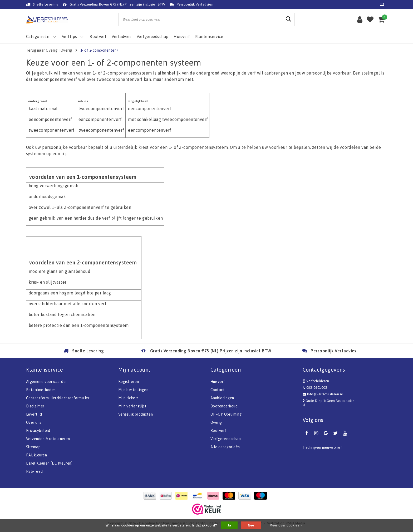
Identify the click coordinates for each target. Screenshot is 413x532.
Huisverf (218, 382)
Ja (229, 525)
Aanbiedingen (222, 398)
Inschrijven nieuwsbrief (322, 447)
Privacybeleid (38, 431)
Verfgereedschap (226, 439)
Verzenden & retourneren (48, 439)
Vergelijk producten (136, 414)
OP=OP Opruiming (226, 414)
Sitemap (33, 447)
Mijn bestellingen (133, 390)
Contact (218, 390)
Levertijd (34, 414)
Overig (66, 50)
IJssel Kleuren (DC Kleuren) (49, 463)
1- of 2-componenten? (99, 50)
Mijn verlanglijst (132, 406)
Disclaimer (35, 406)
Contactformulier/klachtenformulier (58, 398)
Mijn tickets (129, 398)
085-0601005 (315, 388)
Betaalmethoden (41, 390)
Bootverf (218, 431)
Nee (251, 525)
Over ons (34, 422)
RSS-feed (35, 471)
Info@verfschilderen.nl (323, 394)
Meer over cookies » (286, 525)
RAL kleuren (36, 455)
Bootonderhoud (224, 406)
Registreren (129, 382)
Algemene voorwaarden (47, 382)
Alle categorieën (225, 447)
